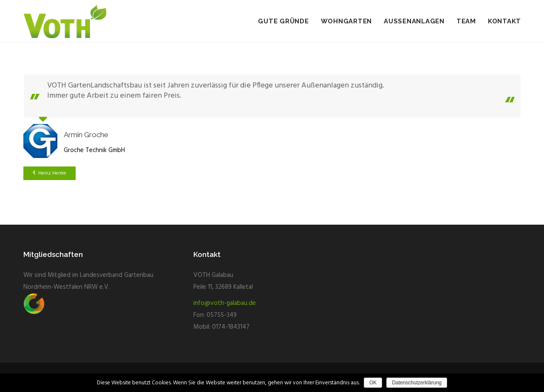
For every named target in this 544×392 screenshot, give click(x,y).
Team (466, 21)
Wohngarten (347, 21)
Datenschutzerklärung (417, 383)
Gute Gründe (283, 21)
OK (373, 383)
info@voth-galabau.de (225, 303)
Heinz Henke (50, 173)
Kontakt (504, 21)
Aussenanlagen (414, 21)
